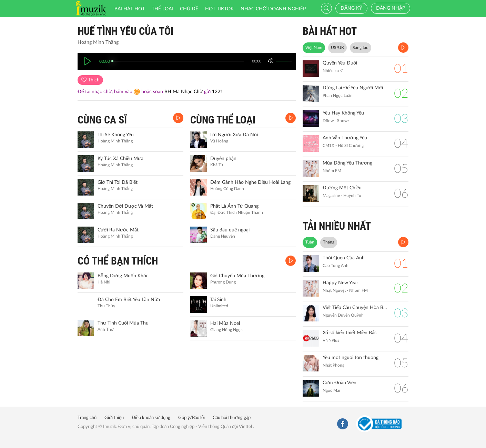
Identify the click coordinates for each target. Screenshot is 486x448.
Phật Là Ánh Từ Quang (234, 206)
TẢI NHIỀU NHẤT (337, 226)
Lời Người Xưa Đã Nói (234, 135)
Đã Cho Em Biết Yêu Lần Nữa (129, 300)
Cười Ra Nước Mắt (118, 230)
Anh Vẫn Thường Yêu (345, 138)
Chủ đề (189, 9)
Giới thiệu (114, 418)
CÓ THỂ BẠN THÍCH (118, 261)
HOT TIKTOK (219, 9)
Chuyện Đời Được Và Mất (125, 206)
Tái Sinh (218, 300)
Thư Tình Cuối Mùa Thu (123, 323)
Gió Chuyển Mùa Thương (237, 276)
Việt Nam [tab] (314, 48)
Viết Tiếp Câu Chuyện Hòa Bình (355, 308)
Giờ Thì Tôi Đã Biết (118, 182)
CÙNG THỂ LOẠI (223, 120)
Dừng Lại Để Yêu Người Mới (353, 88)
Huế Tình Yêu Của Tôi (125, 31)
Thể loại (162, 9)
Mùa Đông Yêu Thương (347, 163)
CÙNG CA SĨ (102, 120)
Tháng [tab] (329, 242)
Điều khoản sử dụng (151, 418)
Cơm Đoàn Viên (340, 383)
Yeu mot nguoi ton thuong (351, 358)
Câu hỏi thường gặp (232, 418)
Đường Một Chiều (342, 188)
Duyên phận (223, 159)
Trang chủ (87, 418)
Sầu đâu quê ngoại (230, 230)
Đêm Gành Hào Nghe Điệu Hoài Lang (250, 182)
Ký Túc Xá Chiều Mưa (120, 159)
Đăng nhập (391, 8)
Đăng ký (351, 8)
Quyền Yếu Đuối (340, 63)
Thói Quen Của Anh (344, 258)
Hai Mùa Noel (225, 323)
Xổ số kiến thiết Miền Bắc (350, 333)
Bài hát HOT (130, 9)
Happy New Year (340, 283)
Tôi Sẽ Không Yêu (116, 135)
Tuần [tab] (310, 242)
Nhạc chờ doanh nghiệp (273, 9)
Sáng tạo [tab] (361, 48)
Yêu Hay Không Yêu (343, 113)
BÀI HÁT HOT (330, 31)
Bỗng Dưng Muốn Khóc (123, 276)
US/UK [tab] (337, 48)
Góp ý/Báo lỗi (191, 418)
